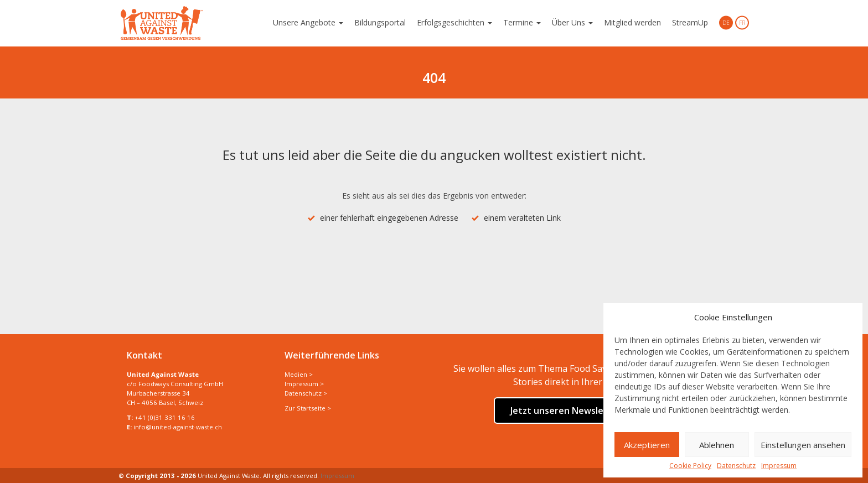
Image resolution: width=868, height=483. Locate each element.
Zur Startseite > (308, 408)
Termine (522, 22)
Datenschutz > (306, 393)
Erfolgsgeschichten (454, 22)
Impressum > (304, 384)
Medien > (299, 374)
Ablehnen (717, 445)
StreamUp (690, 22)
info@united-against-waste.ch (178, 427)
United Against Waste (162, 23)
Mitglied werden (632, 22)
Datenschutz (736, 466)
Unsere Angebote (308, 22)
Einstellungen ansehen (803, 445)
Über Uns (572, 22)
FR (742, 23)
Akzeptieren (647, 445)
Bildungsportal (380, 22)
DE (726, 23)
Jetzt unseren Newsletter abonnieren (592, 411)
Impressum (779, 466)
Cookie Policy (690, 466)
